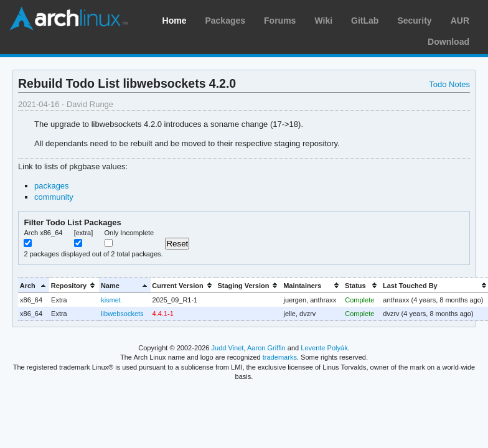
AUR (460, 21)
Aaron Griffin (266, 348)
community (54, 197)
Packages (225, 21)
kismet (111, 300)
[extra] (84, 233)
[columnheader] (34, 285)
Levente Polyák (324, 348)
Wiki (323, 21)
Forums (280, 21)
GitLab (365, 21)
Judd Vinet (228, 348)
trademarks (280, 357)
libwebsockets (122, 314)
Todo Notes (449, 84)
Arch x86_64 (43, 233)
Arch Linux (68, 19)
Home (175, 21)
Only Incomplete (129, 233)
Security (414, 21)
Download (448, 42)
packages (52, 186)
